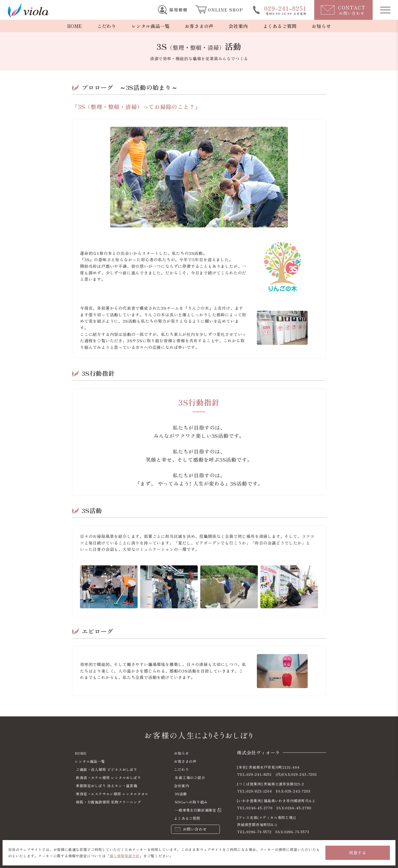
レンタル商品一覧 (151, 26)
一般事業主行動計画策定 (196, 810)
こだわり (107, 26)
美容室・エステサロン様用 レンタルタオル (112, 794)
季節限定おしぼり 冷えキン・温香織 (107, 786)
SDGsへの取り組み (191, 802)
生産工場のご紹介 (190, 778)
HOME (75, 26)
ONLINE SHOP (226, 10)
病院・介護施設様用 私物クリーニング (108, 802)
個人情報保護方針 (125, 856)
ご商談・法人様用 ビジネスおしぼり (107, 769)
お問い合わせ (195, 829)
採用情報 (178, 10)
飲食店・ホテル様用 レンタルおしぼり (108, 778)
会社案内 (238, 26)
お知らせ (321, 26)
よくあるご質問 (280, 26)
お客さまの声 (199, 26)
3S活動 (181, 794)
